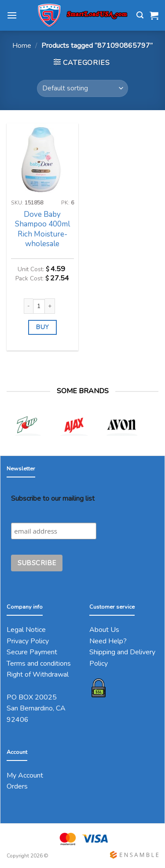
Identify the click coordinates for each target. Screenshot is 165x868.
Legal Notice (26, 630)
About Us (104, 630)
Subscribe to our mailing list (53, 499)
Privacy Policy (28, 641)
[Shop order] (82, 88)
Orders (17, 786)
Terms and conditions (39, 664)
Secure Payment (32, 652)
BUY (42, 327)
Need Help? (108, 641)
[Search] (140, 15)
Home (22, 46)
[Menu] (12, 15)
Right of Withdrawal (38, 674)
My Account (25, 775)
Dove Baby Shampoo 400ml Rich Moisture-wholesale (42, 229)
